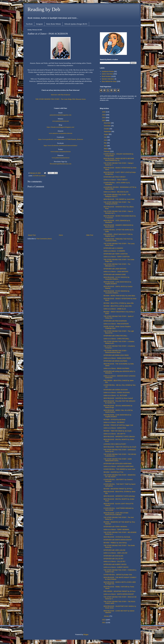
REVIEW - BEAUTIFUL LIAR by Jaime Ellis (118, 306)
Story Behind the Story (109, 81)
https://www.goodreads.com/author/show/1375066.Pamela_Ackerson (61, 139)
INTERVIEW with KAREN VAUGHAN (116, 390)
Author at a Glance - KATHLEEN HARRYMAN (119, 466)
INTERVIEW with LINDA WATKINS (115, 269)
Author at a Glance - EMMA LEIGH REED (117, 358)
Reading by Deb (44, 9)
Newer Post (32, 235)
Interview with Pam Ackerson (61, 95)
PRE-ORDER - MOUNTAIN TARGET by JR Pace (119, 591)
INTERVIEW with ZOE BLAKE (113, 556)
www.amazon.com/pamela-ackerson (61, 133)
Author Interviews (107, 74)
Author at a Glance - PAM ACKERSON (116, 324)
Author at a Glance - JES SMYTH (114, 434)
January (107, 616)
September (108, 131)
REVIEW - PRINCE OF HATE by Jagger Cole (118, 425)
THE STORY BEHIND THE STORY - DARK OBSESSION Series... (118, 460)
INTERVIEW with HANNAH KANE (115, 274)
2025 (104, 115)
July (105, 137)
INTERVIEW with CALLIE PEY (113, 559)
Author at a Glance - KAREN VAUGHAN (117, 392)
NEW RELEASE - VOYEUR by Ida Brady (117, 537)
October (107, 129)
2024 (104, 118)
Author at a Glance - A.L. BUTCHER (115, 395)
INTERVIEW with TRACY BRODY (115, 177)
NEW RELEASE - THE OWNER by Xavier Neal (119, 199)
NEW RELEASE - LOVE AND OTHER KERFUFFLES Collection (116, 514)
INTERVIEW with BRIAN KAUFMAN (115, 361)
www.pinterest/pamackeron (61, 158)
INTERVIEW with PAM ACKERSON (115, 321)
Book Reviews (106, 76)
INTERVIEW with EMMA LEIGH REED (116, 355)
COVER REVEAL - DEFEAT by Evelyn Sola (118, 575)
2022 (104, 620)
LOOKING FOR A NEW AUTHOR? (115, 444)
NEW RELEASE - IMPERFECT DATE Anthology (119, 496)
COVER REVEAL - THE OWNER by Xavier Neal (119, 469)
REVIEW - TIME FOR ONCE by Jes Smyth (118, 431)
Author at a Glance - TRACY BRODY (116, 180)
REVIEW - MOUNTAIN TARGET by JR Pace (118, 489)
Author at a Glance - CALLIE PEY (114, 561)
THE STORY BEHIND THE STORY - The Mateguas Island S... (117, 196)
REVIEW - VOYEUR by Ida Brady (114, 420)
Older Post (90, 235)
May (105, 143)
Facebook (29, 24)
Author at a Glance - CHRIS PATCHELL (116, 339)
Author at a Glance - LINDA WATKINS (116, 272)
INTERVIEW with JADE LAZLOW (114, 550)
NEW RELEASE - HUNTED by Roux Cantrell (118, 398)
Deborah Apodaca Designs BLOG (76, 24)
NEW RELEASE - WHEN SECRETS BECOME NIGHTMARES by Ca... (119, 159)
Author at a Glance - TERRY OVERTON (117, 257)
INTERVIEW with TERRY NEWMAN (115, 527)
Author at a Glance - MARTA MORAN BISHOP (119, 594)
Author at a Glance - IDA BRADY (114, 422)
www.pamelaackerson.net (61, 121)
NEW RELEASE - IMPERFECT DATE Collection (119, 437)
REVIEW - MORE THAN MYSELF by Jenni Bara (119, 296)
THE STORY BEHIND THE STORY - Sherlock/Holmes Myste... (115, 352)
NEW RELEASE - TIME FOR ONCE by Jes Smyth (120, 447)
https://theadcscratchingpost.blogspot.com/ (61, 127)
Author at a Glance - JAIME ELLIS (115, 309)
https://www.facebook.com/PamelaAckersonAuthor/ (61, 145)
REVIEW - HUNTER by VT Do (113, 472)
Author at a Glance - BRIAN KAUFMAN (116, 368)
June (106, 140)
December (107, 123)
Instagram (39, 24)
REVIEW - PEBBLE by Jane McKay (115, 543)
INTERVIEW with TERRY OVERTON (116, 254)
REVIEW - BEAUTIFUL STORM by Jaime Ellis (119, 303)
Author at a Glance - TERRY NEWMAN (116, 530)
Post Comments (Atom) (44, 239)
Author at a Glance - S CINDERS (114, 251)
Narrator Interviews (108, 79)
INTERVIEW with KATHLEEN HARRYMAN (118, 464)
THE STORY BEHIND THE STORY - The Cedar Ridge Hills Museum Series (61, 99)
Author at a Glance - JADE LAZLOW (115, 553)
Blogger (86, 635)
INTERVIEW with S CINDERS (113, 248)
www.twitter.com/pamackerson (61, 151)
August (106, 134)
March (106, 149)
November (107, 126)
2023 (104, 120)
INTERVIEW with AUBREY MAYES (115, 564)
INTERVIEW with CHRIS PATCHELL (115, 336)
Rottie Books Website (54, 24)
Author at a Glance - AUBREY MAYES (116, 567)
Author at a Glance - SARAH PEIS (115, 428)
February (107, 151)
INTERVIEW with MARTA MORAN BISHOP (118, 540)
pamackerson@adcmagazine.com (61, 115)
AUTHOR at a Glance (39, 176)
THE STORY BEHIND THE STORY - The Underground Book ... (117, 203)
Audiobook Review (108, 71)
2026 (104, 112)
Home (61, 235)
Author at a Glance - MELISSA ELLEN (116, 192)
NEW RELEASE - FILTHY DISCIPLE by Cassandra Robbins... (116, 278)
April (106, 146)
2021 (104, 623)
